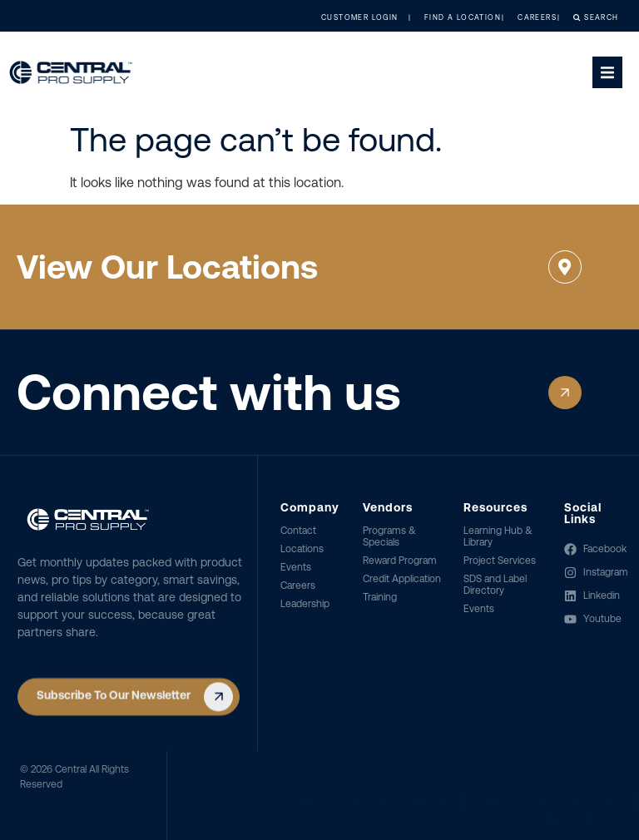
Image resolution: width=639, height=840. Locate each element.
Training (380, 597)
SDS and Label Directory (495, 585)
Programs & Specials (389, 536)
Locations (302, 549)
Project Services (500, 561)
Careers (298, 586)
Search (582, 17)
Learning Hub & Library (498, 536)
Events (296, 567)
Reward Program (400, 561)
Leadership (305, 604)
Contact (298, 531)
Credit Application (402, 579)
